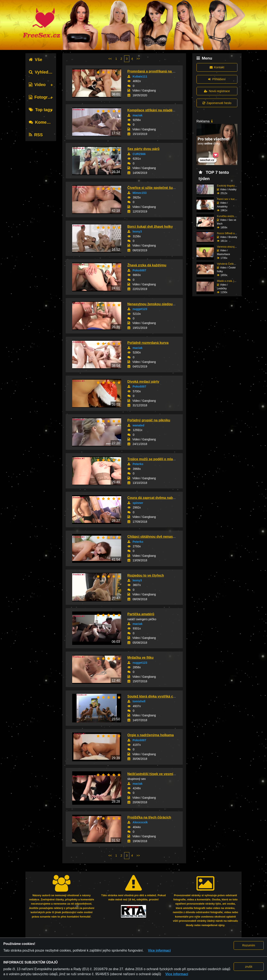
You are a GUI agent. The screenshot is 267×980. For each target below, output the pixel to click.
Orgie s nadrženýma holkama (151, 735)
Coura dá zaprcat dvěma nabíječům (156, 498)
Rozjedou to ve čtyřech (146, 575)
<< (110, 59)
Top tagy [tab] (41, 110)
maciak (138, 115)
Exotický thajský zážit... (230, 186)
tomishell (139, 701)
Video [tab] (37, 85)
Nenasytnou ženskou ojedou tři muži (156, 304)
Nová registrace (217, 91)
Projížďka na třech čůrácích (149, 817)
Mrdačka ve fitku (140, 658)
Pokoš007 (139, 270)
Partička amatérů (141, 614)
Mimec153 (140, 193)
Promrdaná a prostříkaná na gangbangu (159, 71)
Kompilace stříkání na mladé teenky (156, 110)
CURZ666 (139, 154)
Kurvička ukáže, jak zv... (230, 216)
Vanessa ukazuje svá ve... (231, 247)
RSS (36, 135)
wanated (139, 425)
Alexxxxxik (140, 822)
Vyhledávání (44, 72)
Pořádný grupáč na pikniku (149, 420)
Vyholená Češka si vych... (231, 264)
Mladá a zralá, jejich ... (229, 281)
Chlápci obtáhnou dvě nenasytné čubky (159, 537)
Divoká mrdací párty (143, 382)
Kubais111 (140, 76)
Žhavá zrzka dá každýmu (147, 265)
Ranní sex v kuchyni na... (231, 199)
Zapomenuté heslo (217, 103)
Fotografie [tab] (42, 97)
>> (138, 59)
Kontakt (217, 67)
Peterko (138, 464)
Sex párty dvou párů (144, 149)
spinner (138, 503)
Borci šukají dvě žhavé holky (150, 227)
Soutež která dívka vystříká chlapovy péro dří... (165, 696)
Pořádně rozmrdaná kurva (148, 343)
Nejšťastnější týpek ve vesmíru (152, 774)
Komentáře (43, 122)
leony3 (137, 231)
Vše (36, 60)
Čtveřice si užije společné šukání (154, 188)
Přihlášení (217, 79)
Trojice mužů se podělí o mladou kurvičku (161, 459)
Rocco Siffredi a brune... (230, 233)
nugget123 (140, 309)
